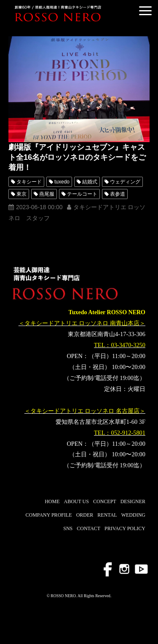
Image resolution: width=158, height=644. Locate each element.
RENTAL (107, 515)
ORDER (85, 515)
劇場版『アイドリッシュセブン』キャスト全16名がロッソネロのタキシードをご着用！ (77, 157)
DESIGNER (133, 501)
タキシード (29, 182)
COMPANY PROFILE (48, 515)
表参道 (118, 194)
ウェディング (125, 182)
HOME (52, 501)
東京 (21, 194)
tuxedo (62, 182)
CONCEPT (105, 501)
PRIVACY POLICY (125, 528)
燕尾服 (47, 194)
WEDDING (133, 515)
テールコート (82, 194)
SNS (68, 528)
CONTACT (88, 528)
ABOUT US (76, 501)
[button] (145, 11)
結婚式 (90, 182)
